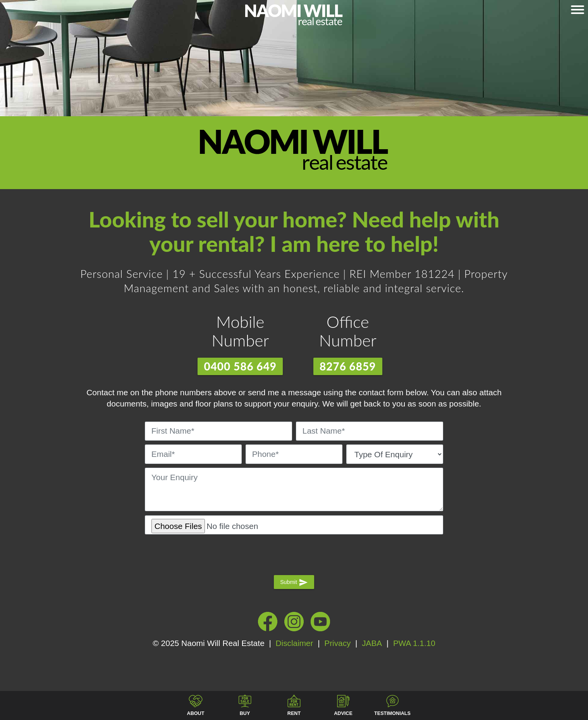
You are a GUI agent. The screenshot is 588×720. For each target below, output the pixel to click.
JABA (372, 643)
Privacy (338, 643)
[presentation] (294, 554)
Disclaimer (294, 643)
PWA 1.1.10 (413, 643)
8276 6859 (348, 366)
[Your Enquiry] (294, 489)
